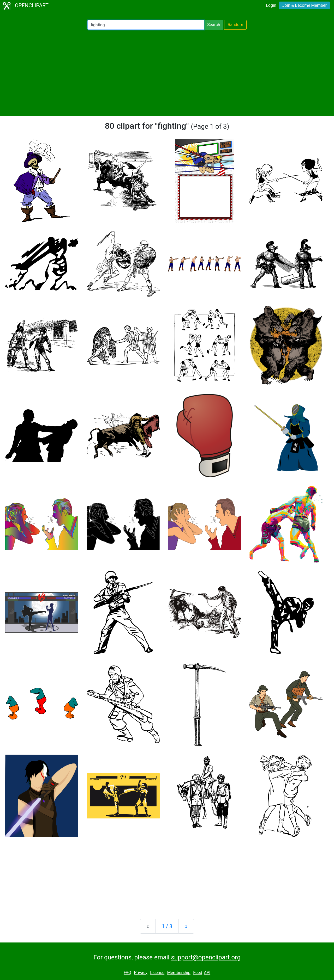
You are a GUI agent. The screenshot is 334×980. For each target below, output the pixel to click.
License (157, 973)
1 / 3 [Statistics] (167, 926)
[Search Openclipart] (146, 25)
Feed (198, 973)
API (207, 973)
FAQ (127, 973)
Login (271, 5)
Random (235, 25)
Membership (179, 973)
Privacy (141, 973)
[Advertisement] (167, 73)
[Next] (186, 926)
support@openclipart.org (206, 957)
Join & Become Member (305, 5)
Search (214, 25)
